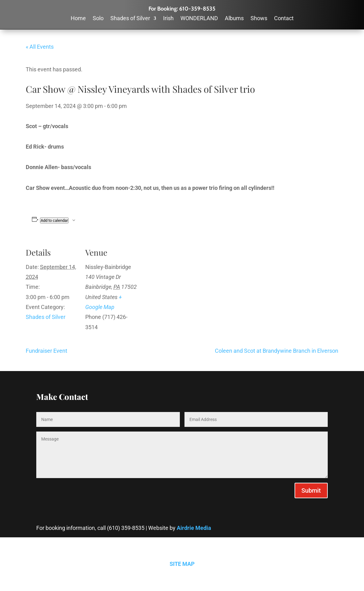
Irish (168, 19)
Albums (234, 19)
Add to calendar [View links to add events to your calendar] (54, 220)
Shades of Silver (130, 19)
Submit (311, 490)
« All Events (40, 47)
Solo (98, 19)
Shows (259, 19)
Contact (284, 19)
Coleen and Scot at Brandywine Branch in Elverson (277, 351)
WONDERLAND (199, 19)
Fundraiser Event (47, 351)
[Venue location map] (178, 281)
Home (78, 19)
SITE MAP (182, 564)
